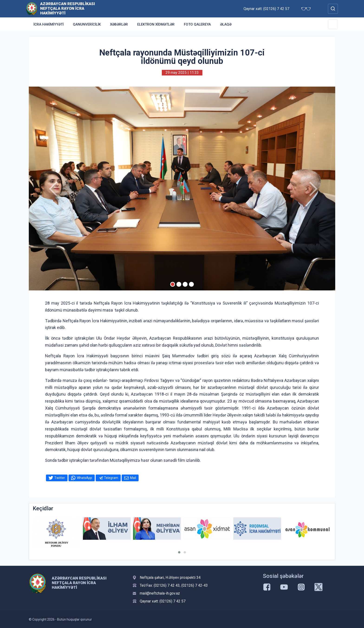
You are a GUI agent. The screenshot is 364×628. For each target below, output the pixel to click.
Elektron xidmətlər (156, 24)
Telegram (111, 478)
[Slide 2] (179, 284)
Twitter (60, 478)
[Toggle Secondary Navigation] (333, 24)
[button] (179, 552)
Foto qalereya (197, 24)
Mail (133, 478)
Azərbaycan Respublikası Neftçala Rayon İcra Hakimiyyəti (68, 8)
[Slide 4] (191, 284)
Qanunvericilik (87, 24)
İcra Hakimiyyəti (49, 24)
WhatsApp (84, 478)
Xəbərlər (119, 24)
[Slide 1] (173, 284)
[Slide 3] (185, 284)
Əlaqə (226, 24)
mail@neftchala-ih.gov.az (160, 593)
